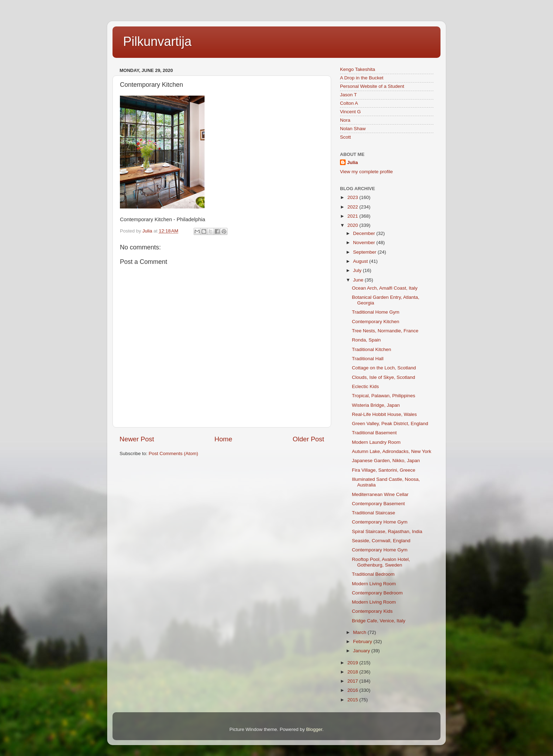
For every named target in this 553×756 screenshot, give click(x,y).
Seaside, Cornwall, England (381, 541)
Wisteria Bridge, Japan (376, 405)
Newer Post (137, 439)
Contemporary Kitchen (376, 322)
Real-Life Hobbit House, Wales (384, 414)
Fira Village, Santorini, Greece (384, 470)
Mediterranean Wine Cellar (380, 494)
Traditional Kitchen (372, 349)
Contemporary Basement (378, 504)
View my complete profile (366, 172)
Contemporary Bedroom (377, 593)
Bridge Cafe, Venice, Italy (379, 621)
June (359, 280)
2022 (353, 207)
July (358, 270)
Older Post (308, 439)
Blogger (314, 729)
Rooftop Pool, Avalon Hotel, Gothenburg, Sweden (381, 562)
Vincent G (350, 112)
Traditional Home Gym (376, 312)
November (365, 243)
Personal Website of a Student (372, 86)
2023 (353, 197)
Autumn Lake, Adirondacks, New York (392, 451)
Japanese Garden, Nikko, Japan (386, 461)
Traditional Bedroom (373, 574)
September (365, 252)
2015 (353, 700)
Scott (345, 137)
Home (223, 439)
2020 (353, 225)
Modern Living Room (374, 584)
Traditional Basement (374, 433)
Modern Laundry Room (376, 442)
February (363, 642)
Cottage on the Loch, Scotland (384, 368)
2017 (353, 681)
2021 (353, 216)
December (365, 233)
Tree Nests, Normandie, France (385, 331)
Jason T (348, 95)
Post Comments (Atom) (174, 453)
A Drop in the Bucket (362, 78)
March (360, 632)
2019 (353, 663)
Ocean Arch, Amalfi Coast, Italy (385, 288)
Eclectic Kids (366, 386)
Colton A (349, 103)
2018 (353, 672)
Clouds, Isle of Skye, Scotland (384, 377)
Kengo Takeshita (358, 69)
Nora (345, 120)
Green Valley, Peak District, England (390, 424)
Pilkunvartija (157, 41)
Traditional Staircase (374, 513)
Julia (353, 162)
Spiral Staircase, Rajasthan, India (387, 531)
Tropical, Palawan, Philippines (384, 396)
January (362, 651)
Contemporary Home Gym (380, 522)
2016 (353, 690)
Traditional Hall (368, 359)
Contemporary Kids (372, 611)
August (361, 261)
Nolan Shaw (353, 129)
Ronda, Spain (366, 340)
